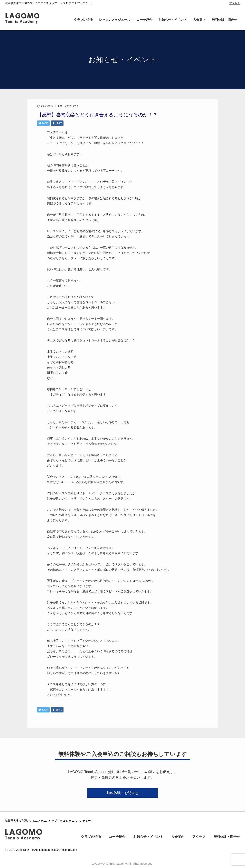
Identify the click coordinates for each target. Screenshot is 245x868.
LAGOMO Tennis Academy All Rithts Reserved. (122, 864)
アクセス (235, 3)
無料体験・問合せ (224, 20)
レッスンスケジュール (115, 20)
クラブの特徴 (83, 20)
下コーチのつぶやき (68, 106)
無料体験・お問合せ (122, 793)
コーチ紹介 (144, 20)
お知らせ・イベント (173, 20)
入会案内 (199, 20)
